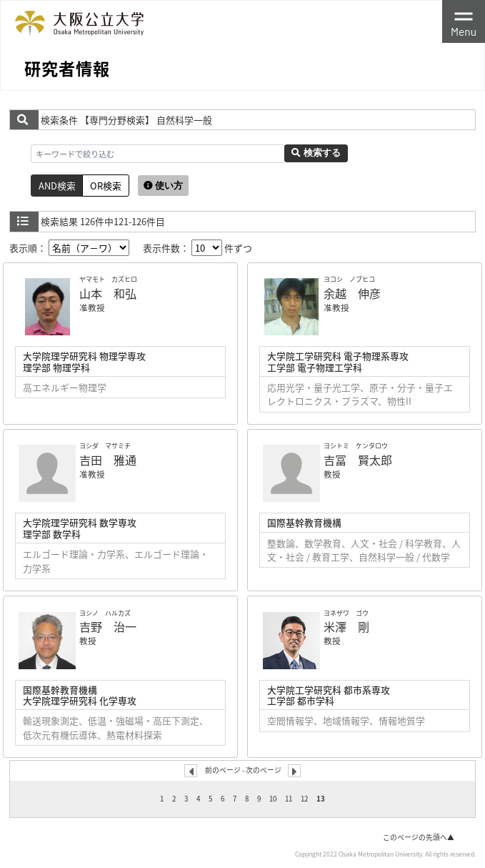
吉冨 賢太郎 (358, 460)
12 (304, 799)
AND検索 (57, 186)
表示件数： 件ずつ (197, 248)
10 (273, 799)
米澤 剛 (346, 626)
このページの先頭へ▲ (419, 837)
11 (289, 799)
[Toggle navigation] (464, 21)
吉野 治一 (108, 626)
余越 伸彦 (352, 293)
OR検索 (106, 186)
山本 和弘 (108, 293)
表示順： (69, 248)
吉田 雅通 (108, 460)
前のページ (223, 770)
